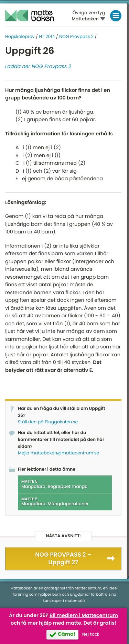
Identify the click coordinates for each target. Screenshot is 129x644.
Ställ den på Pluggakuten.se (48, 422)
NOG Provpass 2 (76, 37)
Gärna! (67, 634)
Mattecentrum (88, 588)
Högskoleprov (20, 37)
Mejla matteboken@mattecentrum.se (58, 453)
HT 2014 (47, 37)
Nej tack (91, 634)
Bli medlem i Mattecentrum (84, 616)
